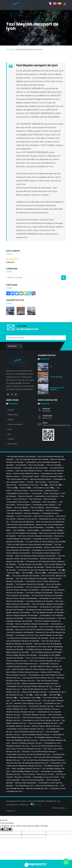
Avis (9, 434)
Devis (10, 429)
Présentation (13, 415)
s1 (51, 366)
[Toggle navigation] (65, 5)
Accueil (10, 50)
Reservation (12, 444)
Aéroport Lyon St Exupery (57, 389)
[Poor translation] (9, 829)
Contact (11, 439)
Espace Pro (11, 811)
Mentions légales (59, 808)
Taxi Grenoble (56, 377)
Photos (11, 420)
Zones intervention (15, 424)
